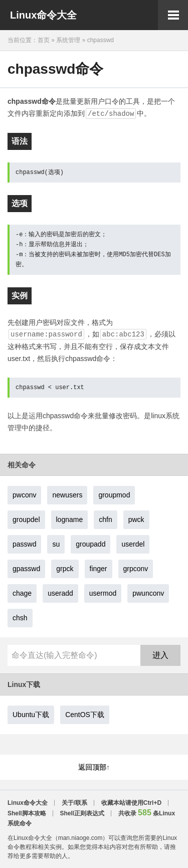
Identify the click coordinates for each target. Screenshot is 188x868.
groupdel (26, 519)
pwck (136, 519)
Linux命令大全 (43, 15)
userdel (133, 544)
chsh (20, 618)
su (56, 544)
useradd (60, 593)
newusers (67, 495)
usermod (103, 593)
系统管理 (68, 40)
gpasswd (26, 569)
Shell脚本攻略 (27, 813)
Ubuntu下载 (31, 715)
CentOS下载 (85, 715)
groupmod (114, 495)
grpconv (136, 569)
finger (99, 569)
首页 (44, 40)
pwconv (24, 495)
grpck (65, 569)
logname (70, 519)
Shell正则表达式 (82, 813)
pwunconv (148, 593)
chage (22, 593)
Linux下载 (24, 684)
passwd (24, 544)
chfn (105, 519)
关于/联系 (74, 803)
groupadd (90, 544)
